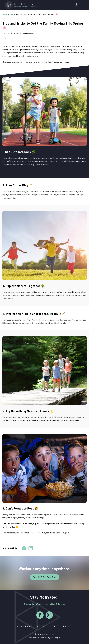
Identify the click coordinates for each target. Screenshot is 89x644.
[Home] (23, 5)
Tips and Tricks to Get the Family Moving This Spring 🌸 (37, 14)
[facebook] (24, 548)
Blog (12, 14)
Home (5, 14)
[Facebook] (40, 615)
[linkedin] (31, 548)
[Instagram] (49, 615)
